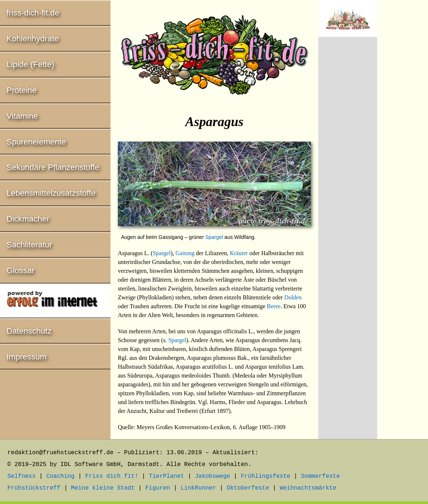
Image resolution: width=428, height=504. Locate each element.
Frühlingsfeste (266, 476)
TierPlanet (166, 476)
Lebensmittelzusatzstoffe (51, 193)
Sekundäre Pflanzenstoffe (53, 167)
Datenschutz (29, 331)
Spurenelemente (36, 142)
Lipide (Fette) (31, 64)
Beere (273, 306)
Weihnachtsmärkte (308, 488)
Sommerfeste (320, 476)
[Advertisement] (348, 165)
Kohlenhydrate (33, 39)
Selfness (22, 476)
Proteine (22, 90)
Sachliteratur (29, 245)
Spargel (214, 237)
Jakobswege (213, 476)
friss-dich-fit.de (33, 13)
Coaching (61, 476)
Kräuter (239, 253)
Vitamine (22, 116)
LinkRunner (199, 488)
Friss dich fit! (112, 476)
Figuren (157, 488)
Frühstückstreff (34, 488)
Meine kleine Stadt (103, 488)
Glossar (21, 270)
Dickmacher (28, 219)
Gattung (185, 253)
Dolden (293, 297)
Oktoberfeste (248, 488)
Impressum (27, 357)
